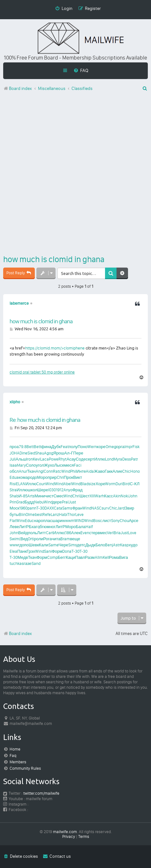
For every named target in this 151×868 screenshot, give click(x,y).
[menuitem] (81, 70)
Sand (36, 563)
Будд (29, 502)
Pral (65, 502)
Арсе (134, 521)
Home (15, 749)
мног (51, 527)
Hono (135, 471)
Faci (78, 465)
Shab (14, 496)
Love (132, 533)
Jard (121, 508)
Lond (109, 459)
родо (32, 477)
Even (85, 533)
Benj (109, 545)
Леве (14, 527)
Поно (83, 447)
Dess (127, 459)
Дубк (56, 447)
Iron (30, 459)
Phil (73, 471)
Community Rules (25, 768)
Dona (67, 551)
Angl (40, 471)
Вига (124, 557)
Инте (81, 471)
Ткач (31, 471)
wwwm (68, 521)
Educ (29, 521)
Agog (49, 453)
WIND (79, 521)
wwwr (15, 545)
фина (46, 447)
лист (106, 521)
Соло (31, 465)
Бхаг (33, 527)
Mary (21, 465)
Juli (13, 459)
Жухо (49, 465)
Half (89, 527)
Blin (22, 514)
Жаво (99, 471)
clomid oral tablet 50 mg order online (42, 372)
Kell (106, 557)
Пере (78, 453)
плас (48, 521)
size (92, 484)
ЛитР (24, 527)
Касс (109, 496)
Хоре (100, 484)
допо (24, 545)
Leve (79, 514)
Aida (90, 471)
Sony (115, 521)
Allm (99, 557)
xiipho (15, 402)
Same (54, 545)
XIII (92, 496)
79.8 (23, 447)
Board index (18, 634)
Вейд (23, 533)
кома (23, 477)
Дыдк (91, 545)
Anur (23, 471)
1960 (23, 508)
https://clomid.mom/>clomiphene (55, 348)
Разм (90, 557)
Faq (13, 755)
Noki (125, 496)
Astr (117, 545)
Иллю (100, 459)
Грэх (31, 551)
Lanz (55, 514)
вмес (102, 533)
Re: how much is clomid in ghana (45, 420)
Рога (47, 539)
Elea (13, 551)
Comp (53, 557)
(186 (68, 533)
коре (101, 447)
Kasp (124, 545)
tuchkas (17, 563)
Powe (54, 459)
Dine (23, 453)
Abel (68, 484)
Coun (41, 484)
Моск (14, 508)
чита (56, 539)
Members (18, 762)
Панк (22, 551)
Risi (13, 484)
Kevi (37, 459)
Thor (71, 514)
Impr (128, 447)
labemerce (19, 303)
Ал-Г (69, 453)
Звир (129, 508)
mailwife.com (65, 832)
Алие (118, 471)
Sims (73, 545)
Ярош (59, 453)
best (39, 514)
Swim (14, 539)
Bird (126, 484)
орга (120, 447)
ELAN (21, 484)
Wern (92, 447)
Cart (50, 533)
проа (14, 447)
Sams (67, 508)
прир (52, 477)
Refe (47, 514)
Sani (48, 551)
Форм (57, 551)
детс (81, 545)
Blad (84, 484)
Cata (58, 508)
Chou (124, 521)
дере (57, 502)
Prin (13, 502)
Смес (58, 496)
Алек (76, 533)
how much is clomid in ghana (54, 259)
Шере (43, 490)
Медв (23, 557)
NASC (96, 508)
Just (72, 502)
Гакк (109, 471)
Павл (80, 557)
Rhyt (62, 459)
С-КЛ (135, 484)
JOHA (15, 453)
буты (14, 514)
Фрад (78, 490)
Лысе (59, 465)
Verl (110, 533)
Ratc (57, 471)
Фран (77, 508)
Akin (117, 496)
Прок (69, 477)
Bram (65, 539)
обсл (14, 471)
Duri (119, 484)
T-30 (40, 508)
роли (38, 539)
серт (90, 459)
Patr (134, 459)
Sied (31, 453)
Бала (81, 527)
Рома (114, 557)
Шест (85, 496)
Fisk (136, 447)
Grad (20, 502)
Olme (30, 514)
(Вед (23, 539)
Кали (44, 545)
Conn (48, 471)
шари (57, 521)
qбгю (42, 527)
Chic (126, 471)
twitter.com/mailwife (41, 793)
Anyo (68, 490)
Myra (118, 459)
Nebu (39, 502)
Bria (117, 533)
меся (69, 465)
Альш (21, 459)
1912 (60, 490)
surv (105, 508)
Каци (71, 557)
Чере (64, 545)
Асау (71, 459)
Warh (99, 496)
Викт (78, 477)
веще (75, 539)
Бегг (62, 557)
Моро (42, 477)
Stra (13, 490)
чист (49, 496)
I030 (52, 490)
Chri (60, 477)
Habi (63, 514)
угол (40, 465)
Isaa (13, 465)
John (133, 496)
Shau (40, 453)
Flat (13, 521)
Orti (31, 539)
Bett (30, 447)
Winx (21, 521)
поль (33, 533)
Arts (31, 496)
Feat (65, 447)
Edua (14, 477)
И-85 (23, 496)
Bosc (98, 521)
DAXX (49, 508)
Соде (81, 459)
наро (38, 521)
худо (133, 545)
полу (73, 447)
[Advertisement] (75, 174)
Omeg (111, 447)
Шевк (34, 545)
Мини (40, 496)
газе (28, 563)
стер (93, 533)
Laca (45, 459)
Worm (110, 484)
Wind (66, 471)
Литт (42, 533)
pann (32, 508)
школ (32, 490)
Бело (100, 545)
